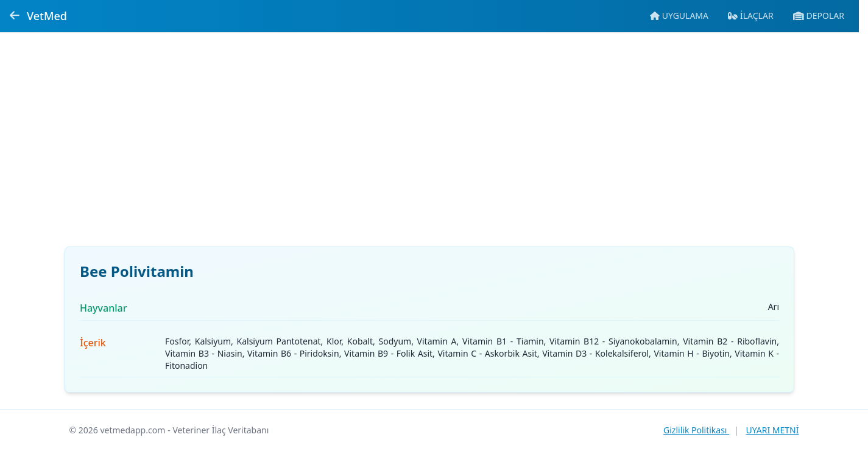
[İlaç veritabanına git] (751, 16)
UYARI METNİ (772, 430)
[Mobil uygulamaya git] (679, 16)
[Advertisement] (429, 147)
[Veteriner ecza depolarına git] (819, 16)
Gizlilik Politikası (696, 430)
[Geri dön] (15, 16)
